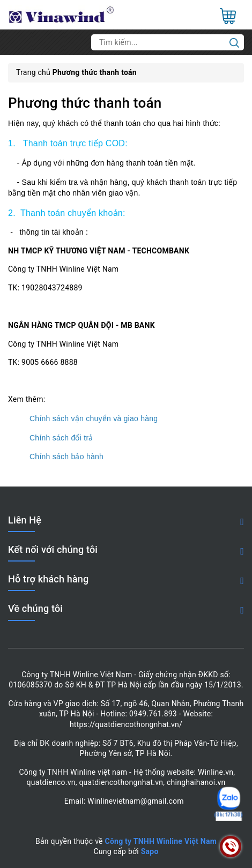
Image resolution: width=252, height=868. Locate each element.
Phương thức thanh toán (85, 103)
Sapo (150, 851)
